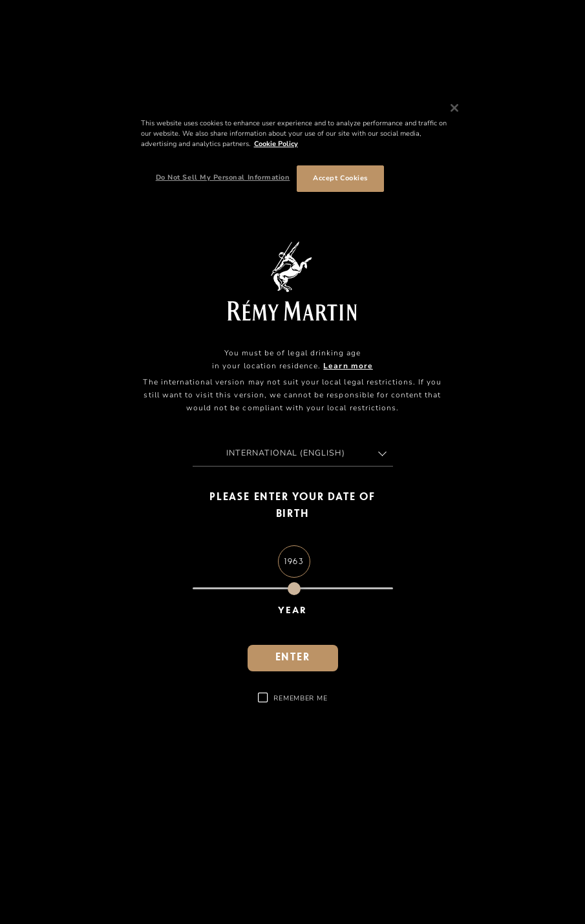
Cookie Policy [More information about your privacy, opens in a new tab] (276, 144)
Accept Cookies (340, 178)
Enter (293, 658)
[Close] (454, 108)
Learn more (348, 366)
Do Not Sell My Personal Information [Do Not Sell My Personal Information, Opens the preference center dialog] (223, 177)
